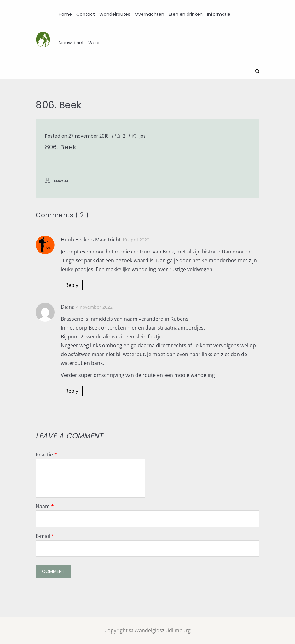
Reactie (46, 454)
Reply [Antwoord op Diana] (72, 391)
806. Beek (61, 147)
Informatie (219, 14)
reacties (61, 181)
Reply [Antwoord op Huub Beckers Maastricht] (72, 285)
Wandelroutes (115, 14)
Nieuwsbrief (71, 43)
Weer (94, 43)
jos (143, 136)
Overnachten (149, 14)
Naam (45, 506)
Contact (86, 14)
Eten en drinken (186, 14)
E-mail (45, 536)
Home (65, 14)
